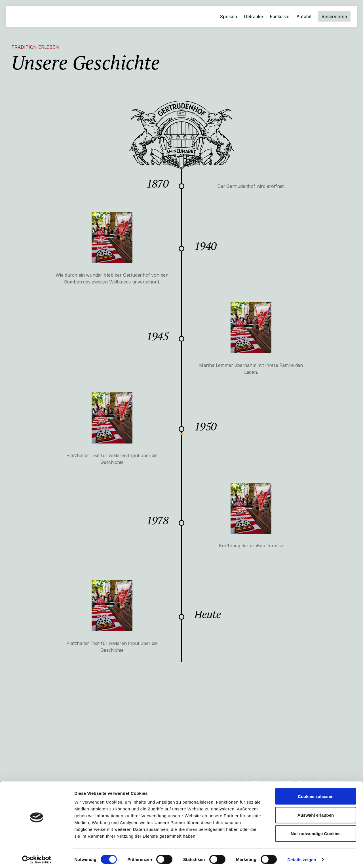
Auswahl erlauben (316, 812)
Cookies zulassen (316, 794)
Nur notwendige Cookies (316, 831)
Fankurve (280, 16)
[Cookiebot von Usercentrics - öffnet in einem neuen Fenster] (37, 857)
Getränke (254, 16)
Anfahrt (304, 16)
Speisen (229, 16)
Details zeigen (302, 857)
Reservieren (334, 16)
